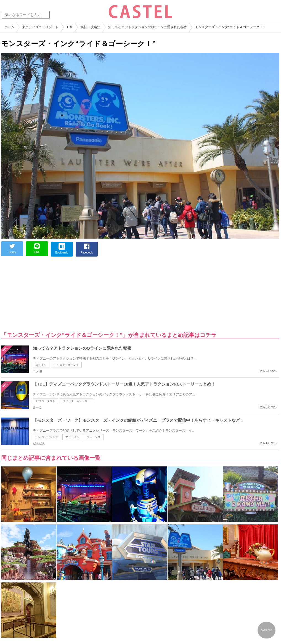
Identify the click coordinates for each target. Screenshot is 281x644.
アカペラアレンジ (47, 437)
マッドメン (72, 437)
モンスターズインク (66, 365)
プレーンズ (94, 437)
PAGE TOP (266, 630)
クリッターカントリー (76, 401)
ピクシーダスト (46, 401)
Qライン (41, 365)
